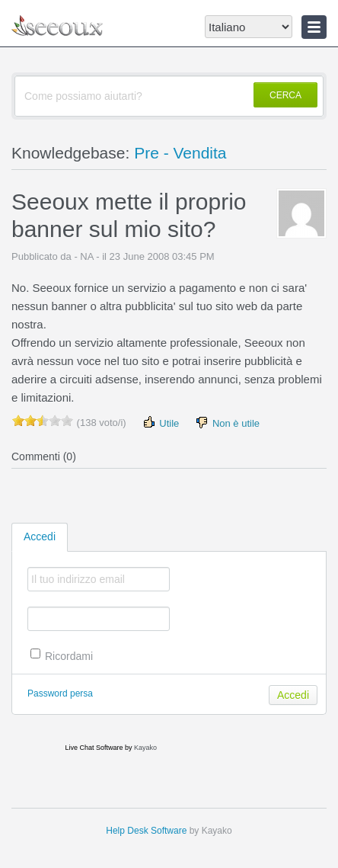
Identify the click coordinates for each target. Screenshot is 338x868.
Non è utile (227, 423)
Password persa (60, 693)
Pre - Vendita (180, 153)
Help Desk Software (146, 831)
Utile (161, 423)
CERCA (285, 95)
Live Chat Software (94, 748)
